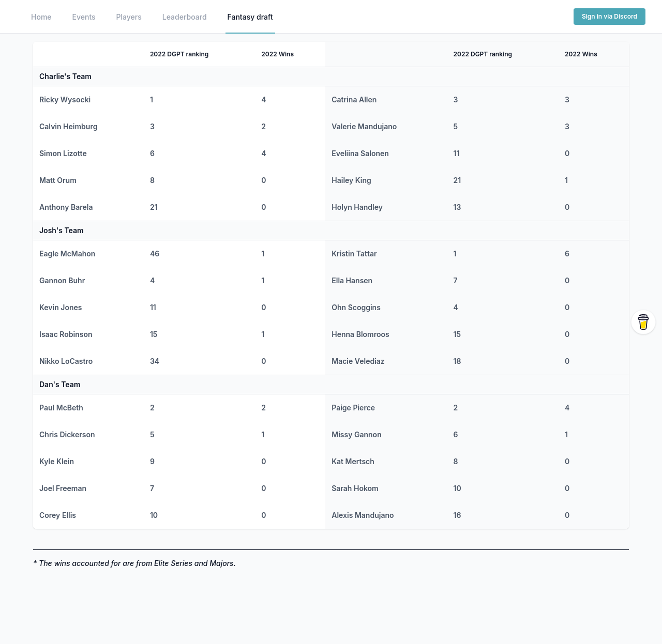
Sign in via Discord (610, 16)
